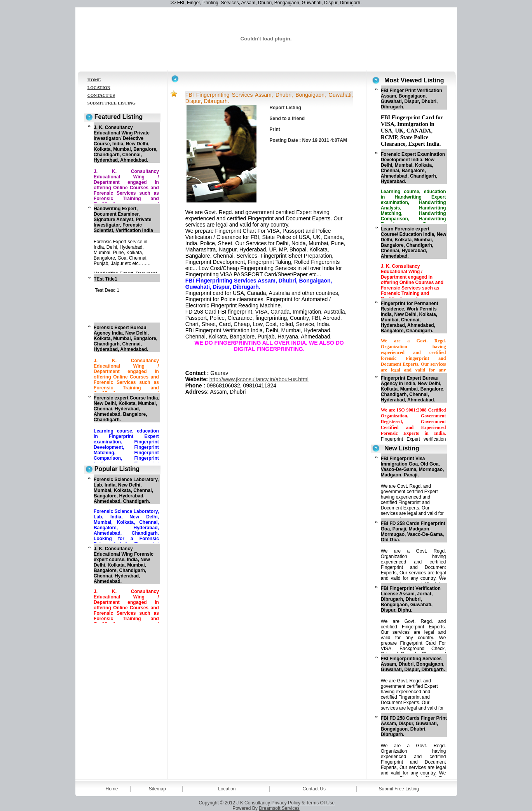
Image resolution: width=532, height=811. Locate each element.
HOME (94, 80)
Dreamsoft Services (279, 808)
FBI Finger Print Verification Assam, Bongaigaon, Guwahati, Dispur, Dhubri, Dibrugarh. (412, 99)
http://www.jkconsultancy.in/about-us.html (259, 379)
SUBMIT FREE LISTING (112, 103)
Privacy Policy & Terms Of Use (303, 803)
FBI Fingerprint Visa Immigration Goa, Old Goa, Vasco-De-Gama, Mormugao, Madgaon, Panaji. (413, 467)
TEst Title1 (105, 279)
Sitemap (157, 789)
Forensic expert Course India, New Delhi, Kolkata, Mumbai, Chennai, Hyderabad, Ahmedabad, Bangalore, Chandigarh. (126, 409)
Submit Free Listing (399, 789)
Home (112, 789)
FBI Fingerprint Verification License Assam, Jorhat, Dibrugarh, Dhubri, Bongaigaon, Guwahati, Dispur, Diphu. (411, 599)
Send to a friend (287, 119)
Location (227, 789)
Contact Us (314, 789)
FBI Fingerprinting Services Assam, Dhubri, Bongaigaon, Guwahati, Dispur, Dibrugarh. (413, 664)
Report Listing (285, 108)
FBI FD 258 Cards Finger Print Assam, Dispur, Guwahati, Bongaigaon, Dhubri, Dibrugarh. (414, 726)
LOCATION (99, 87)
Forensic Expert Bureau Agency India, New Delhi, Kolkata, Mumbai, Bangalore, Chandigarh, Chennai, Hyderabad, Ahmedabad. (126, 338)
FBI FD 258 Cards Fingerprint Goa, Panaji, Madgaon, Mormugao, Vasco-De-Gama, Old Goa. (413, 532)
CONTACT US (101, 95)
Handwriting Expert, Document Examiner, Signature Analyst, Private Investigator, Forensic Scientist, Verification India (123, 220)
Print (275, 129)
